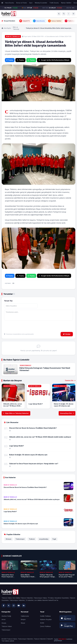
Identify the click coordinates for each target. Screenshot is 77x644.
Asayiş (4, 623)
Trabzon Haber (7, 626)
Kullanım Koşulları (46, 620)
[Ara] (64, 14)
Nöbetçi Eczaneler (41, 3)
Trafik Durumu (54, 3)
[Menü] (69, 14)
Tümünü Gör (70, 381)
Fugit (54, 539)
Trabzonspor (20, 539)
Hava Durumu (10, 3)
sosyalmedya (44, 539)
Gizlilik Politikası (45, 616)
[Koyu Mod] (59, 14)
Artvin (4, 620)
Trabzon (32, 539)
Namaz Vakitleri (66, 3)
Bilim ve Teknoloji (16, 28)
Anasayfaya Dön (67, 413)
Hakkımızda (25, 616)
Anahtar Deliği (6, 616)
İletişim (23, 620)
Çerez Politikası (45, 626)
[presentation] (19, 326)
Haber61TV (25, 21)
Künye (23, 623)
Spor (31, 3)
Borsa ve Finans (22, 3)
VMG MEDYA (62, 639)
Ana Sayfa (6, 28)
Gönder (67, 334)
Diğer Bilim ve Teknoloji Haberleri (16, 413)
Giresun (9, 539)
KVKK (42, 623)
